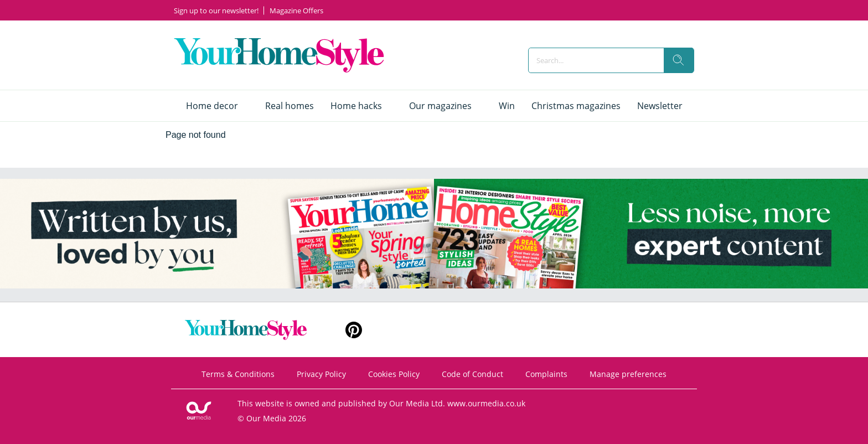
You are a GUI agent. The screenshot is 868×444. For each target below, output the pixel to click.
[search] (679, 60)
